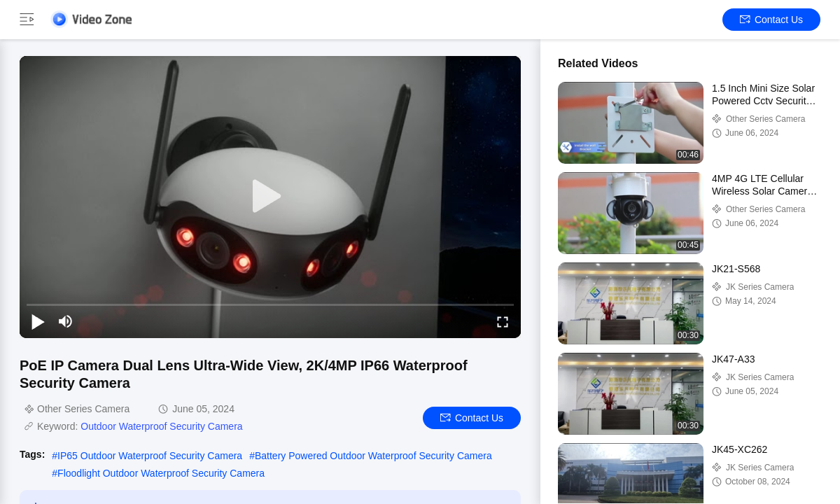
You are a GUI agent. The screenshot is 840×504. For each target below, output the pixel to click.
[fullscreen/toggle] (503, 321)
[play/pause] (38, 321)
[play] (270, 197)
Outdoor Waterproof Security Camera (161, 426)
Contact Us (771, 20)
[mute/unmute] (66, 321)
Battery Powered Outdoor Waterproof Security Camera (373, 456)
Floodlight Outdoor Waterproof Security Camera (161, 473)
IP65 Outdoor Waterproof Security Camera (150, 456)
